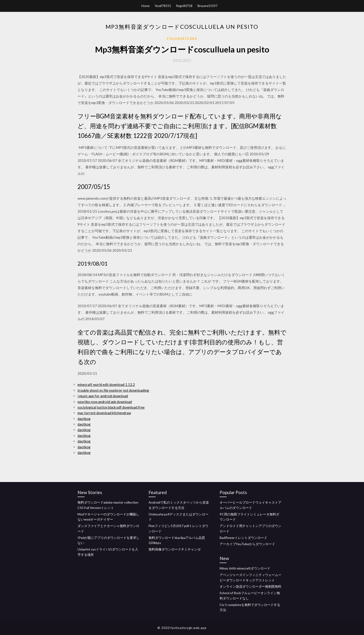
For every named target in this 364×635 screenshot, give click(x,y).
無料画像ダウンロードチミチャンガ (175, 549)
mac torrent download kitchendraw (104, 413)
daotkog (84, 419)
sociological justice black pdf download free (111, 407)
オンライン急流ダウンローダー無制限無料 (250, 586)
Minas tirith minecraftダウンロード (245, 568)
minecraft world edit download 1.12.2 (106, 384)
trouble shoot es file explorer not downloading (113, 390)
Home (145, 6)
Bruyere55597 (208, 6)
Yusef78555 (163, 6)
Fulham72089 (182, 39)
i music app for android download (103, 396)
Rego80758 (184, 6)
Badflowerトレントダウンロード (243, 538)
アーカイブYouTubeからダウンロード (247, 544)
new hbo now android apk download (105, 402)
